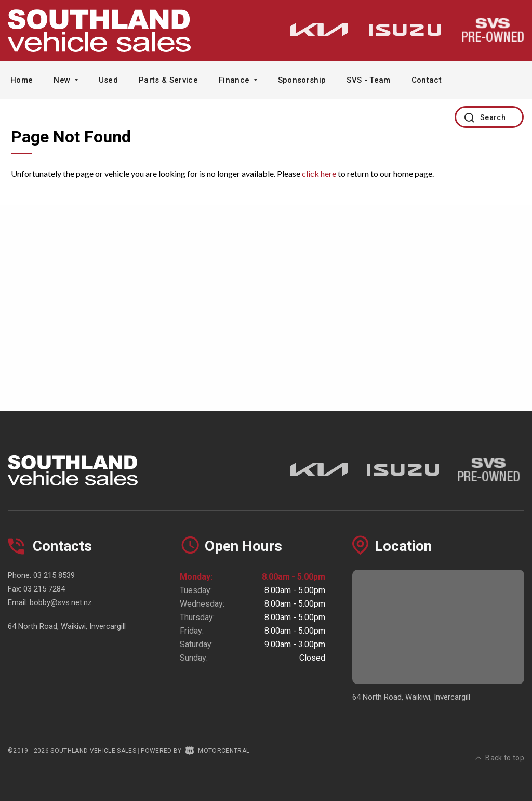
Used (108, 80)
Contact (427, 80)
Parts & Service (168, 80)
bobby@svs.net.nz (61, 602)
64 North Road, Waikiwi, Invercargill (67, 626)
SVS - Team (368, 80)
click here (319, 173)
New (65, 80)
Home (22, 80)
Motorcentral (217, 751)
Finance (238, 80)
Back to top (500, 750)
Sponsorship (302, 80)
